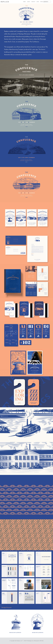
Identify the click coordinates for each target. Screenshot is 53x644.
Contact (33, 2)
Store (42, 2)
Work (24, 2)
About (29, 2)
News (38, 2)
